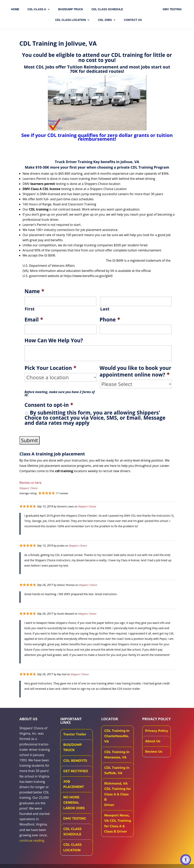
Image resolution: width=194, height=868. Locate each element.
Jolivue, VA (130, 162)
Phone (110, 320)
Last (105, 309)
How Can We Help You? (54, 341)
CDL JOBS (105, 20)
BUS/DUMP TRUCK (72, 747)
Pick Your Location (51, 368)
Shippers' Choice (29, 488)
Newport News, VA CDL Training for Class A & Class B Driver (118, 823)
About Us (153, 741)
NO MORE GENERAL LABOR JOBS (74, 803)
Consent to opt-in (49, 405)
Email (34, 320)
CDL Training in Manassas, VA (117, 755)
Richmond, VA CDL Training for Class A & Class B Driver (118, 794)
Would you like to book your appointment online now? (136, 371)
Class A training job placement (52, 454)
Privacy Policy (157, 731)
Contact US (133, 20)
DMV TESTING (172, 9)
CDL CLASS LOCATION (72, 847)
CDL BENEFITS (75, 761)
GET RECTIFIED (76, 771)
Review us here (31, 483)
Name (34, 291)
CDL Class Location (71, 20)
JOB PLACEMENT (74, 784)
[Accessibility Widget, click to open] (186, 860)
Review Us (154, 752)
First (30, 309)
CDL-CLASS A (37, 9)
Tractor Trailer (75, 734)
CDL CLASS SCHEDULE (108, 9)
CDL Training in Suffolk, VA (117, 770)
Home (16, 9)
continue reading (32, 840)
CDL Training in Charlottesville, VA (117, 736)
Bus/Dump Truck (71, 9)
